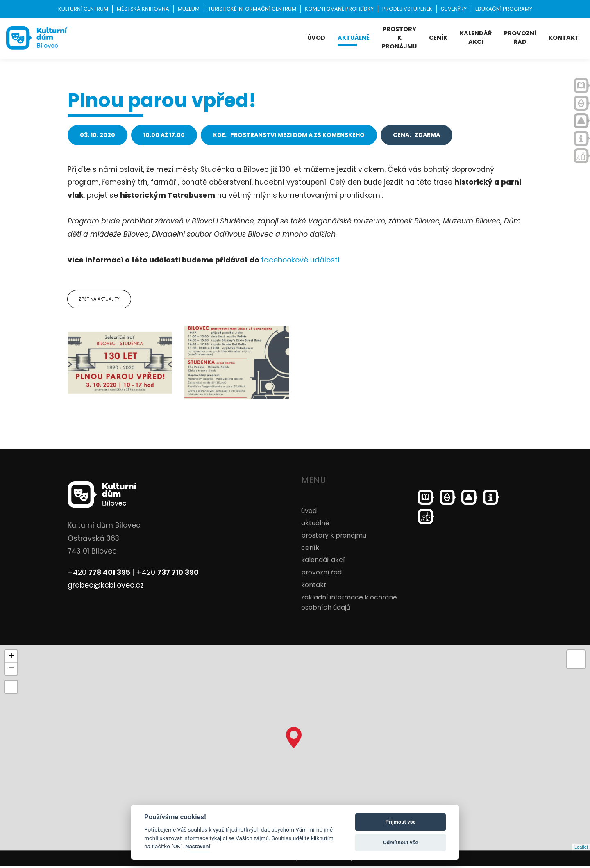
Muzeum (189, 9)
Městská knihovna (143, 9)
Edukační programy (504, 9)
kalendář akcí (476, 38)
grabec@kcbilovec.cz (107, 588)
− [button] (11, 671)
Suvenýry (454, 9)
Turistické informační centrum (252, 9)
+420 (99, 575)
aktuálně (354, 38)
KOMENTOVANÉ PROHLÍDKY (339, 9)
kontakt (564, 38)
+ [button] (11, 659)
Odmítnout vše (401, 842)
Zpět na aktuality (101, 300)
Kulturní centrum (83, 9)
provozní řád (520, 38)
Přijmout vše (401, 822)
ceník (438, 38)
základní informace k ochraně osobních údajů (349, 605)
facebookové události (300, 260)
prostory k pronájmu (399, 38)
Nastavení (198, 846)
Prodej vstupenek (407, 9)
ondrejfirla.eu (353, 860)
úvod (316, 38)
